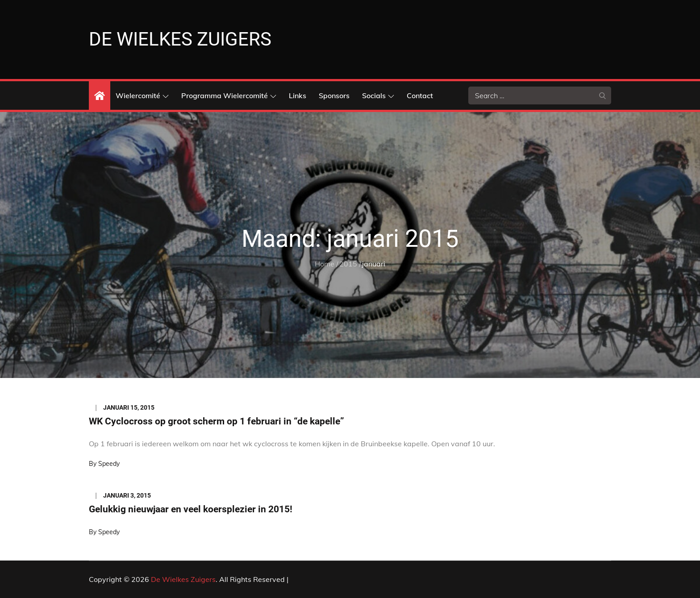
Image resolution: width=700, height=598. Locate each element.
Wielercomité (142, 96)
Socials (378, 96)
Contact (420, 96)
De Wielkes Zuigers (180, 39)
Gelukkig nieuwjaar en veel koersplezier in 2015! (191, 509)
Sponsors (334, 96)
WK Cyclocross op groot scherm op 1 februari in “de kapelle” (217, 421)
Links (298, 96)
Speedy (109, 464)
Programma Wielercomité (229, 96)
